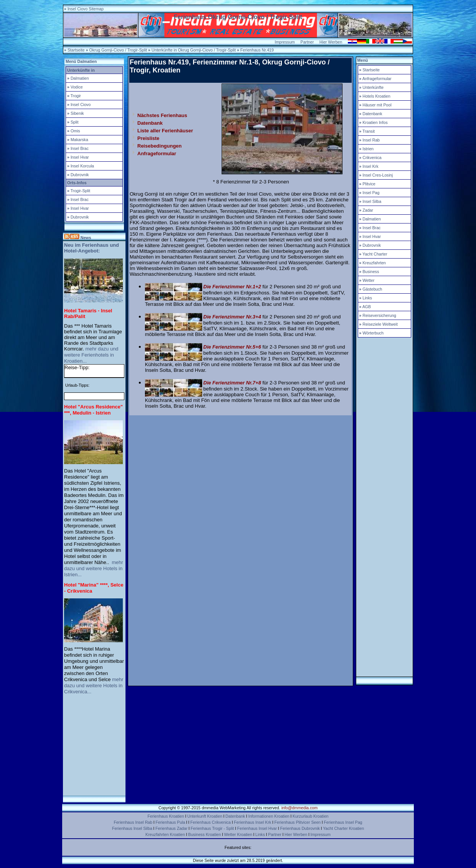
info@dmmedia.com (300, 808)
